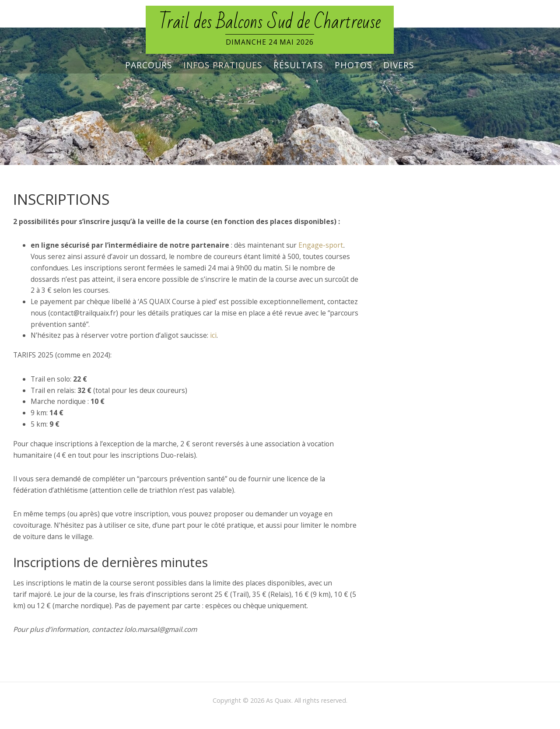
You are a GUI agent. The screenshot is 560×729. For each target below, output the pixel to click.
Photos (353, 65)
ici (213, 335)
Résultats (298, 65)
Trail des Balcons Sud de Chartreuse (270, 22)
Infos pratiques (223, 65)
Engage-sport (321, 245)
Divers (399, 65)
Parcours (149, 65)
